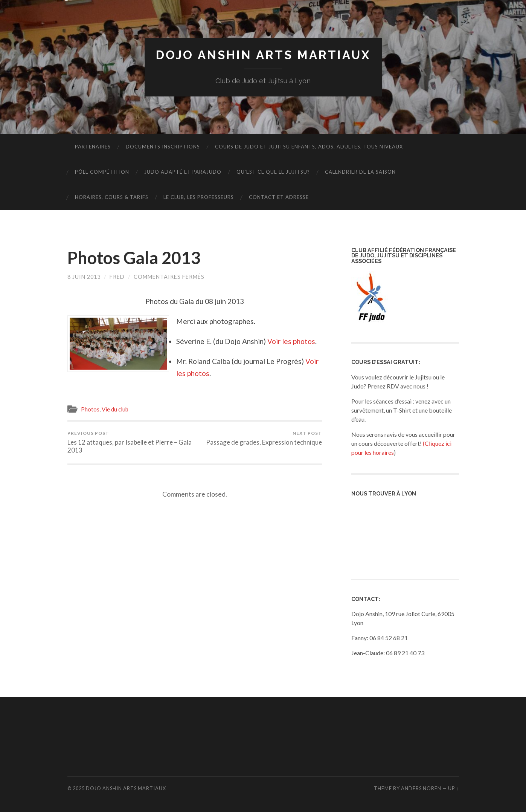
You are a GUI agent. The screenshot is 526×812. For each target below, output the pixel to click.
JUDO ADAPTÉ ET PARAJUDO (183, 172)
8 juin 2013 (84, 277)
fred (117, 277)
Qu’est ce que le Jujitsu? (273, 172)
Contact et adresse (279, 197)
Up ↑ (453, 788)
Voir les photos (291, 341)
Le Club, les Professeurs (199, 197)
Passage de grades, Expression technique (264, 438)
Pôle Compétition (102, 172)
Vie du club (115, 409)
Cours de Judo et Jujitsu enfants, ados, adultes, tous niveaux (309, 147)
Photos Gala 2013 (134, 258)
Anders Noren (421, 788)
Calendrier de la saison (360, 172)
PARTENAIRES (93, 147)
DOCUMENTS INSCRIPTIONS (163, 147)
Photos (90, 409)
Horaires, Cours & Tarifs (112, 197)
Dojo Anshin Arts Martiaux (263, 55)
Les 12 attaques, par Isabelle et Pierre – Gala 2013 (130, 442)
